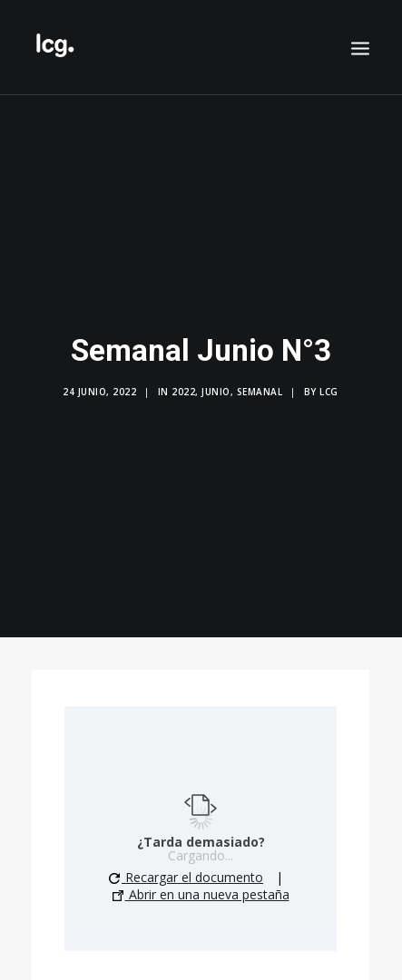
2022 (183, 389)
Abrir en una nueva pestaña (201, 888)
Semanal (260, 389)
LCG (329, 389)
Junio (216, 389)
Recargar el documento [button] (186, 871)
